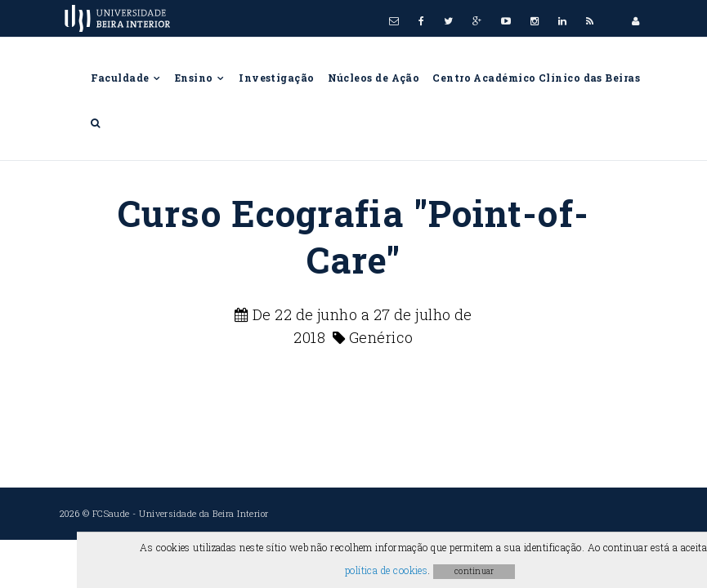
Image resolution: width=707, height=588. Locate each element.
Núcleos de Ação (374, 78)
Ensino (200, 78)
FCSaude (111, 513)
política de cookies (387, 570)
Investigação (276, 78)
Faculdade (127, 78)
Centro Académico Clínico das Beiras (536, 78)
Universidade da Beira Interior (204, 513)
